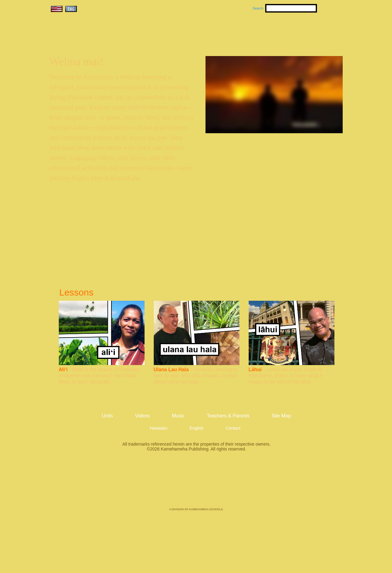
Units (187, 31)
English (197, 428)
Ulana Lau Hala (171, 369)
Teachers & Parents (305, 31)
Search (258, 8)
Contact (233, 428)
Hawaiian (159, 428)
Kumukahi (102, 39)
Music (225, 31)
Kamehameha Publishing (196, 484)
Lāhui (255, 369)
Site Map (281, 416)
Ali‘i (63, 369)
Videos (254, 31)
